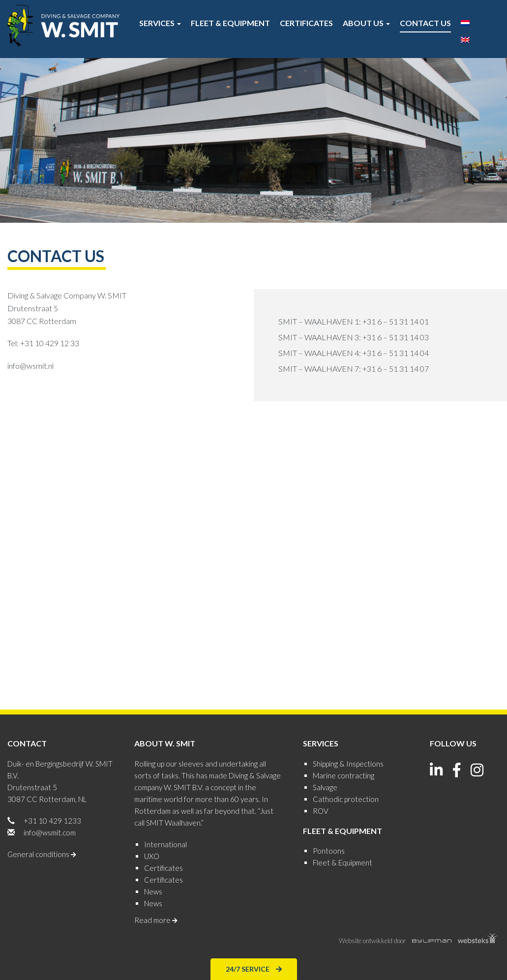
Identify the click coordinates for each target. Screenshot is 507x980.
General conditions (42, 854)
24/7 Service (254, 968)
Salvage (325, 787)
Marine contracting (343, 775)
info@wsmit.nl (30, 366)
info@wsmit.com (50, 832)
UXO (152, 856)
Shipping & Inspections (348, 764)
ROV (321, 811)
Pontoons (329, 851)
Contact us (425, 23)
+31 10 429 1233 (52, 821)
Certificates (306, 23)
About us (366, 23)
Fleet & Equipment (230, 23)
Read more (156, 920)
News (153, 891)
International (165, 844)
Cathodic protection (346, 799)
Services (160, 23)
